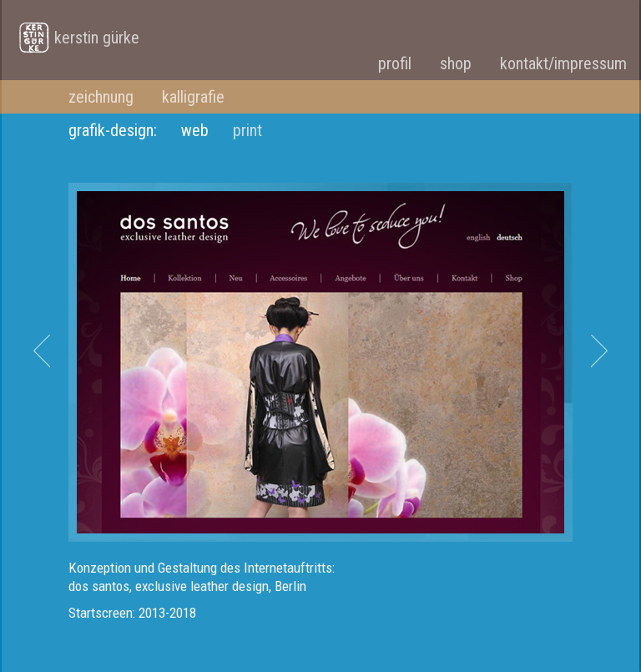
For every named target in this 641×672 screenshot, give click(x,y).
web (195, 130)
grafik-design (111, 130)
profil (395, 63)
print (247, 130)
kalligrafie (193, 97)
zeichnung (101, 97)
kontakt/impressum (563, 63)
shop (456, 63)
